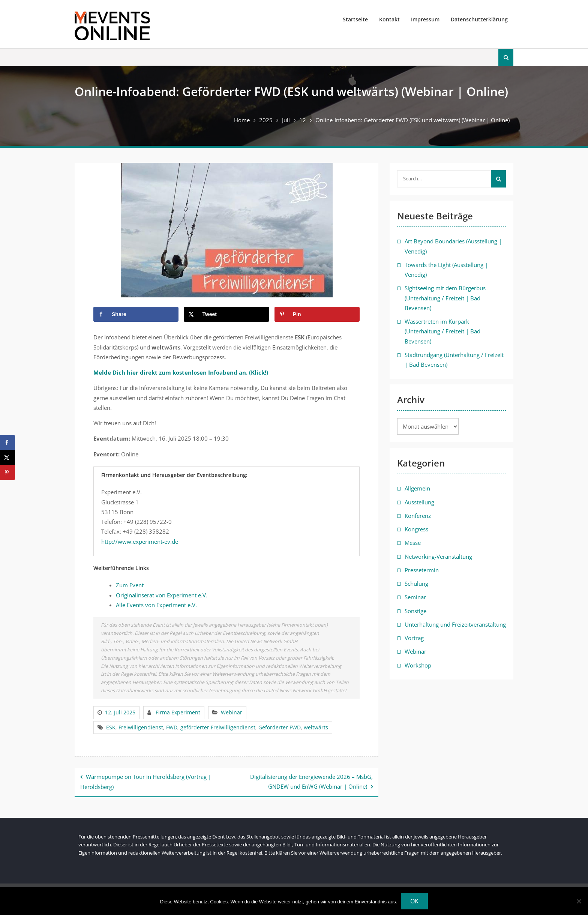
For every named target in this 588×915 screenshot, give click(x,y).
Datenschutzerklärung (479, 19)
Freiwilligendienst (141, 727)
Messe (413, 543)
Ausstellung (419, 502)
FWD (172, 727)
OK (414, 901)
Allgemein (417, 488)
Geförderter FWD (280, 727)
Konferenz (418, 516)
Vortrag (414, 638)
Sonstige (415, 611)
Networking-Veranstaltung (438, 556)
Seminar (415, 597)
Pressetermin (422, 570)
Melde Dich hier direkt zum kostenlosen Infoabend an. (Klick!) (181, 372)
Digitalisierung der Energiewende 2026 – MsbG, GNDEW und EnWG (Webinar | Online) (311, 781)
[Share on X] (226, 314)
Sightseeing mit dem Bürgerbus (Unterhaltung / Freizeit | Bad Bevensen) (445, 298)
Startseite (355, 19)
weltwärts (316, 727)
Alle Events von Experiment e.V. (156, 605)
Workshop (418, 665)
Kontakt (389, 19)
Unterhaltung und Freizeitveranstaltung (455, 624)
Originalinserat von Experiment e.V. (162, 595)
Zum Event (130, 585)
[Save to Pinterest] (317, 314)
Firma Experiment (178, 712)
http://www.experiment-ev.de (140, 541)
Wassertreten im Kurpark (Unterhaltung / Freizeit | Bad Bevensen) (442, 331)
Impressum (425, 19)
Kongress (416, 529)
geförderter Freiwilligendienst (218, 727)
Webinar (232, 712)
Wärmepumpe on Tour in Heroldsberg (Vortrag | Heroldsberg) (146, 782)
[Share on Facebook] (136, 314)
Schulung (416, 583)
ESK (111, 727)
